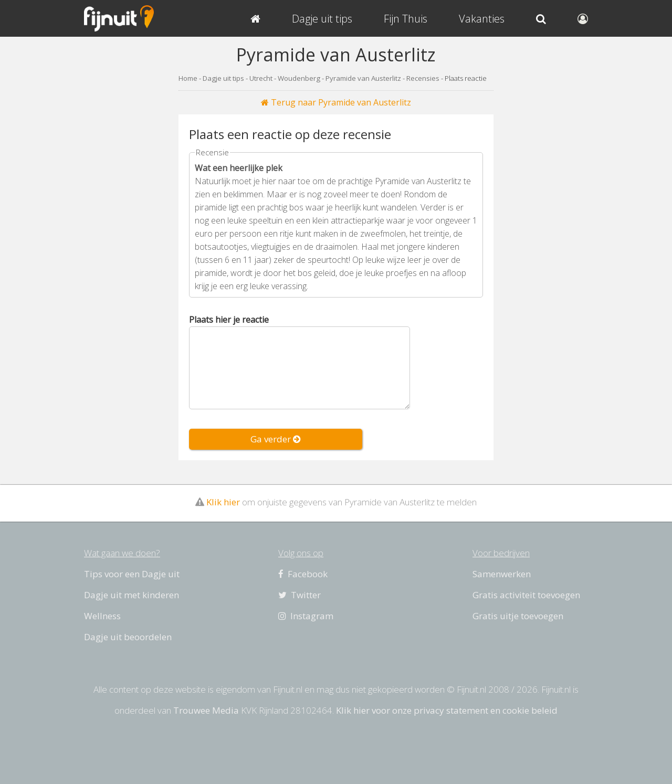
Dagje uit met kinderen (132, 595)
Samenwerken (502, 574)
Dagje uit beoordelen (128, 637)
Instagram (306, 616)
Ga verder (276, 439)
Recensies (423, 78)
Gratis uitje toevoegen (518, 616)
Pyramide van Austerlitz (363, 78)
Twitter (300, 595)
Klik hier (223, 502)
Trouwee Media (206, 710)
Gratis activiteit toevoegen (526, 595)
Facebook (303, 574)
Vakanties (482, 19)
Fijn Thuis (406, 19)
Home (188, 78)
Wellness (102, 616)
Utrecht (261, 78)
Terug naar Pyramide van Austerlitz (336, 102)
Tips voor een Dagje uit (132, 574)
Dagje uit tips (223, 78)
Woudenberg (299, 78)
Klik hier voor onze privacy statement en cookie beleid (447, 710)
